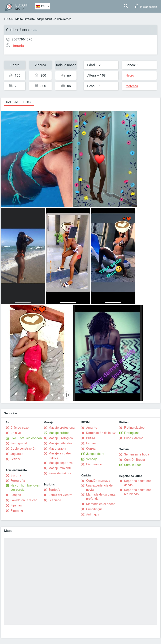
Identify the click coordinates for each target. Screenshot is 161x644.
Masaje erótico (59, 433)
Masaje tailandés (60, 443)
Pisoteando (94, 464)
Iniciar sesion (146, 6)
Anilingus (93, 514)
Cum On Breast (135, 460)
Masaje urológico (61, 438)
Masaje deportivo (61, 463)
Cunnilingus (94, 509)
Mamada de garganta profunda (101, 497)
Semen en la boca (137, 454)
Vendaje (92, 459)
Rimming (17, 511)
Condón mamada (98, 481)
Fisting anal (132, 433)
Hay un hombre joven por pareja (25, 488)
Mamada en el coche (101, 504)
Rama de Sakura (60, 473)
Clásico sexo (20, 428)
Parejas (16, 495)
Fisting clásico (134, 428)
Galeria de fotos (19, 102)
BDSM (90, 438)
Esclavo (92, 443)
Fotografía (18, 481)
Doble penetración (23, 449)
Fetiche (16, 459)
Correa (91, 449)
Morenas (132, 86)
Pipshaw (16, 505)
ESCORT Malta (13, 19)
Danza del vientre (60, 495)
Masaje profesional (62, 428)
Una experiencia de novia (99, 488)
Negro (130, 75)
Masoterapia (57, 449)
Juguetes (17, 454)
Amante (92, 428)
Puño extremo (134, 438)
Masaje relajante (60, 468)
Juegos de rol (96, 454)
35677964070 (22, 39)
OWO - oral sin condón (26, 438)
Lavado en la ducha (24, 500)
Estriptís (54, 490)
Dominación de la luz (101, 433)
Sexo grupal (19, 443)
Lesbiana (55, 500)
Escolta (16, 475)
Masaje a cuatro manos (60, 455)
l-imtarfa (29, 19)
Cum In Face (133, 465)
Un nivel (16, 433)
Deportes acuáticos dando (138, 483)
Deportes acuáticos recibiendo (138, 492)
